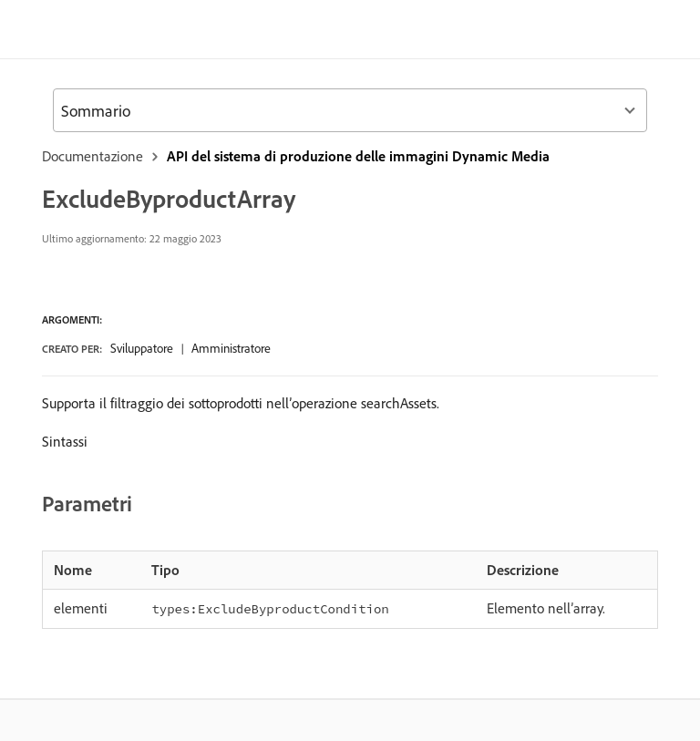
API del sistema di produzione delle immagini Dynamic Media (358, 156)
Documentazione (93, 156)
